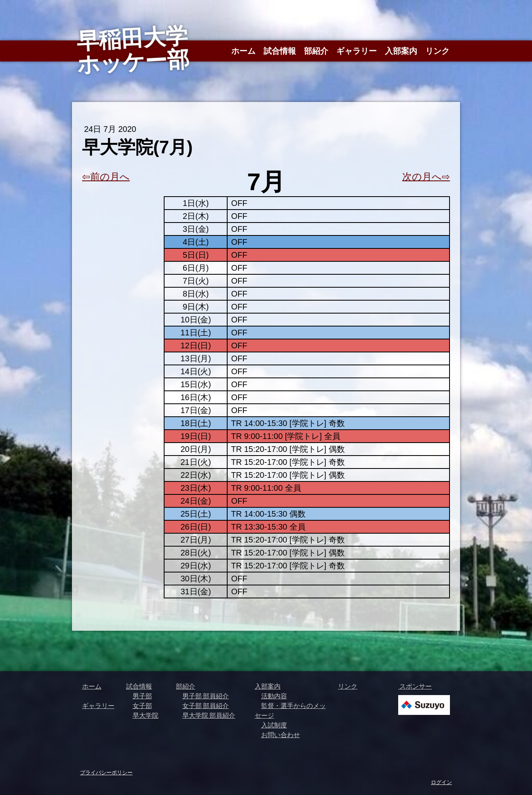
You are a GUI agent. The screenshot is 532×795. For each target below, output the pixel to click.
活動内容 (274, 696)
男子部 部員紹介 (206, 696)
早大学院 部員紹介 (209, 715)
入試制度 (274, 725)
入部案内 (401, 51)
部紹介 (316, 51)
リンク (437, 51)
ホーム (243, 51)
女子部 (142, 706)
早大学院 (146, 715)
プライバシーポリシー (106, 772)
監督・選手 (277, 706)
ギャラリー (357, 51)
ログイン (441, 782)
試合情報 (280, 51)
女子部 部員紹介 (206, 706)
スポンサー (415, 686)
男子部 (142, 696)
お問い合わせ (281, 735)
